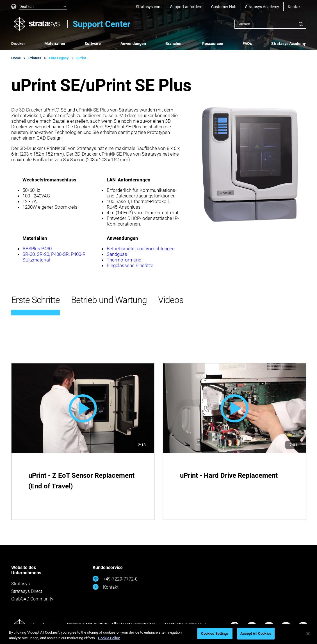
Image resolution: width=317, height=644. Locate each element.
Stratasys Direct (27, 591)
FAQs (247, 44)
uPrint (81, 58)
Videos (171, 300)
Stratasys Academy (262, 7)
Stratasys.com (149, 7)
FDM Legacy (59, 58)
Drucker (18, 44)
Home (16, 58)
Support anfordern (186, 7)
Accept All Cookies (256, 633)
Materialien (55, 44)
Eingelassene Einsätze (130, 265)
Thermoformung (124, 260)
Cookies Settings (215, 633)
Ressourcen (213, 44)
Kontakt (295, 7)
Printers (35, 58)
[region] (158, 634)
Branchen (174, 44)
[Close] (308, 634)
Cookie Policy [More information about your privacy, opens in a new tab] (109, 638)
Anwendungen (133, 44)
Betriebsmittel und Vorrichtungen (141, 249)
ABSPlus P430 (37, 249)
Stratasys (20, 584)
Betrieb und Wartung (109, 300)
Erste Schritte (36, 300)
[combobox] (270, 24)
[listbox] (39, 7)
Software (93, 44)
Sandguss (117, 254)
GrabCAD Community (32, 599)
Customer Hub (224, 7)
